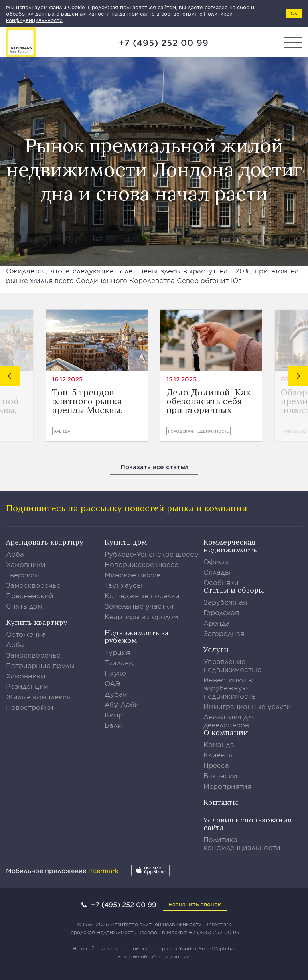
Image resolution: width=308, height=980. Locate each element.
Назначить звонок (195, 904)
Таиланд (119, 662)
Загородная (224, 633)
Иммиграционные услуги (247, 706)
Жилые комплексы (39, 697)
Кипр (114, 715)
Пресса (216, 765)
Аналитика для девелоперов (230, 721)
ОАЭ (112, 683)
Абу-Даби (122, 704)
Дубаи (116, 694)
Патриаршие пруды (40, 665)
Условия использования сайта (247, 824)
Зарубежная (225, 602)
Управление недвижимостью (233, 665)
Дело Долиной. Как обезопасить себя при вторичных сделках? (209, 401)
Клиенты (219, 755)
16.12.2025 (67, 379)
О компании (226, 732)
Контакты (221, 802)
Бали (113, 725)
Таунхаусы (123, 585)
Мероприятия (227, 786)
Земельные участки (139, 606)
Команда (219, 744)
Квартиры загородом (141, 616)
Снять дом (24, 606)
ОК (294, 14)
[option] (97, 376)
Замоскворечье (33, 585)
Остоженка (26, 634)
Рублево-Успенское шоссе (151, 554)
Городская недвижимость (199, 431)
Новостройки (30, 707)
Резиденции (27, 686)
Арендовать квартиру (45, 542)
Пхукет (117, 673)
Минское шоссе (133, 575)
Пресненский (30, 595)
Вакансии (220, 775)
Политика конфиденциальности (242, 843)
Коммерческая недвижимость (230, 546)
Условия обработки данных (153, 956)
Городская (221, 612)
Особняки (221, 582)
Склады (217, 572)
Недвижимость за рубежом (137, 636)
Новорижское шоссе (142, 564)
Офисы (216, 561)
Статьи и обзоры (234, 590)
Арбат (17, 554)
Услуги (216, 649)
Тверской (23, 575)
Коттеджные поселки (142, 595)
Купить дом (126, 542)
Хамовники (26, 564)
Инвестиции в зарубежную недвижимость (230, 688)
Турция (117, 652)
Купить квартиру (37, 622)
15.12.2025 (181, 379)
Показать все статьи (154, 467)
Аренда (62, 431)
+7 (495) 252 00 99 (164, 43)
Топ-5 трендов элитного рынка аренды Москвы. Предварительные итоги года (91, 401)
